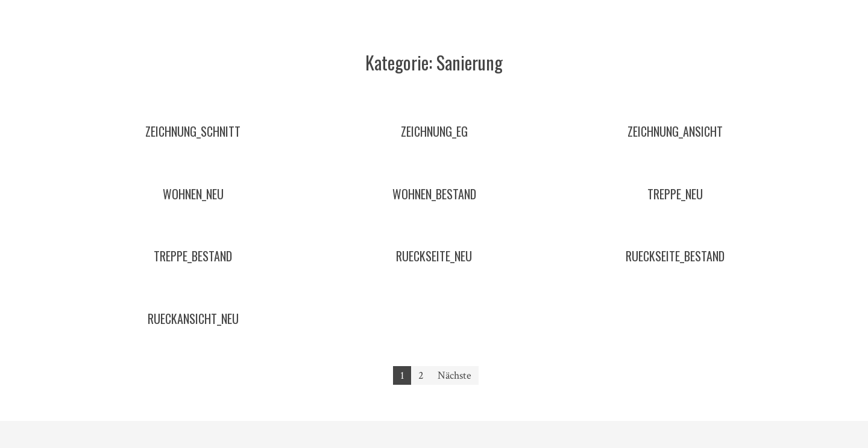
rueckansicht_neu (193, 319)
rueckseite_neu (434, 256)
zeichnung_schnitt (193, 131)
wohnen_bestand (434, 194)
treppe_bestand (193, 256)
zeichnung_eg (434, 131)
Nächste (454, 375)
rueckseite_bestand (675, 256)
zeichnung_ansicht (675, 131)
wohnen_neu (193, 194)
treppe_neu (675, 194)
